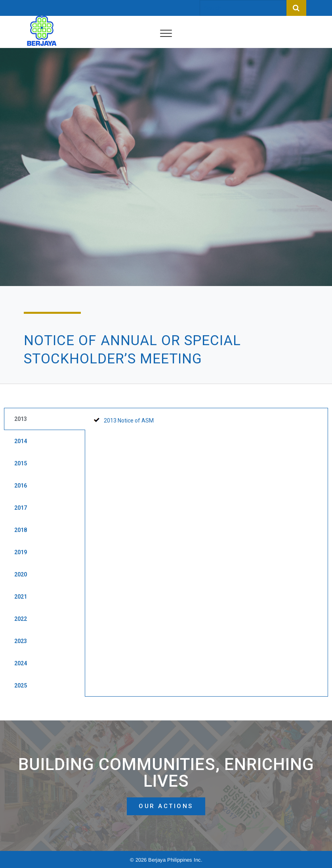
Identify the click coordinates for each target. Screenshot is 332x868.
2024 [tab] (21, 663)
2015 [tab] (21, 463)
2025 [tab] (21, 686)
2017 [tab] (21, 508)
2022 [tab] (21, 619)
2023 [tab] (21, 641)
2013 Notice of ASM (129, 421)
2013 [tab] (21, 419)
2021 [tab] (21, 597)
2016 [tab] (21, 486)
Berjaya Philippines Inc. (175, 860)
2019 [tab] (21, 552)
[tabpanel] (207, 424)
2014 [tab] (21, 441)
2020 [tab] (21, 574)
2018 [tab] (21, 530)
